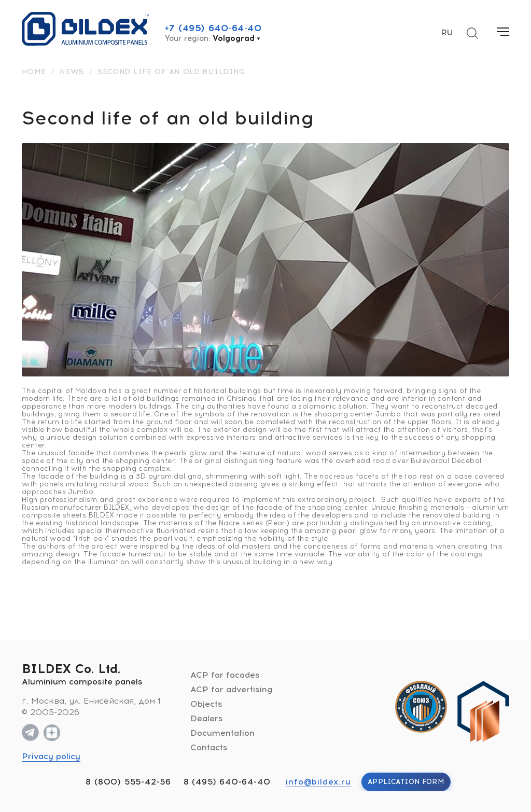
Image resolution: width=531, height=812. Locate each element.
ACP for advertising (231, 689)
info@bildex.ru (318, 782)
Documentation (222, 733)
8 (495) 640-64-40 (227, 782)
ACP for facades (225, 675)
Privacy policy (51, 756)
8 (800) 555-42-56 (128, 782)
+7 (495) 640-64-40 (213, 28)
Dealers (207, 718)
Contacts (209, 747)
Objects (206, 704)
